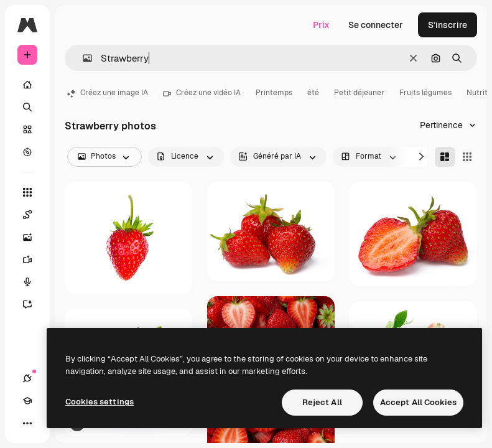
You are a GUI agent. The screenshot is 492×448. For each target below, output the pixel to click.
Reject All (322, 402)
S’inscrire (448, 25)
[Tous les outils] (27, 192)
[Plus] (27, 423)
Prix (321, 25)
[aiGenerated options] (278, 157)
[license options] (186, 157)
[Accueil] (27, 85)
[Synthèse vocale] (34, 282)
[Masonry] (445, 157)
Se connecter (376, 25)
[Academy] (27, 401)
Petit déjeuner (359, 93)
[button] (82, 58)
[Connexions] (27, 378)
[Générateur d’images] (34, 237)
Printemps (274, 93)
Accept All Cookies (418, 402)
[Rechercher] (27, 107)
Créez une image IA (108, 93)
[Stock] (27, 129)
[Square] (467, 157)
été (313, 93)
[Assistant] (34, 304)
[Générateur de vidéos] (34, 259)
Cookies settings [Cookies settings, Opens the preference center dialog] (100, 402)
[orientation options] (370, 157)
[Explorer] (27, 152)
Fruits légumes (425, 93)
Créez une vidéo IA (202, 93)
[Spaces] (34, 215)
